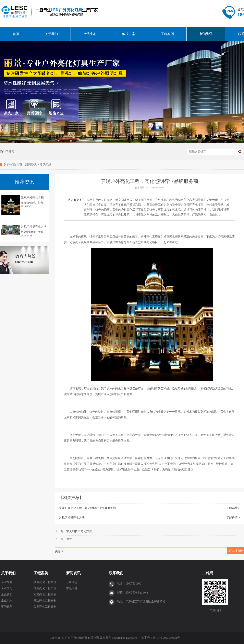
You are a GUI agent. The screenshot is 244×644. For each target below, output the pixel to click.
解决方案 (129, 34)
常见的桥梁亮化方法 (72, 518)
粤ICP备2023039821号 (166, 638)
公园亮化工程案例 (45, 607)
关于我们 (51, 34)
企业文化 (7, 588)
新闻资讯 (206, 34)
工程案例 (167, 34)
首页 (16, 34)
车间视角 (7, 607)
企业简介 (7, 582)
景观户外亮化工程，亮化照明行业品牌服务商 (87, 508)
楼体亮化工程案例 (45, 582)
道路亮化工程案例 (45, 588)
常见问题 (45, 165)
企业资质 (7, 594)
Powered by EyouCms (124, 638)
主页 (19, 165)
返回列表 (235, 551)
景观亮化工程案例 (45, 601)
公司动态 (72, 582)
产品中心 (90, 34)
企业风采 (7, 601)
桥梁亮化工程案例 (45, 594)
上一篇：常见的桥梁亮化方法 (73, 531)
